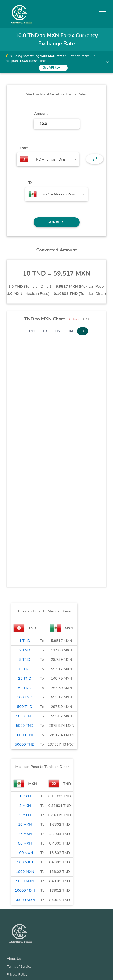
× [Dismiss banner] (107, 62)
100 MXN (25, 853)
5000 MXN (25, 881)
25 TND (25, 678)
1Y (83, 331)
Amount (41, 114)
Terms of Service (19, 966)
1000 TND (25, 716)
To (30, 183)
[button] (103, 14)
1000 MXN (25, 872)
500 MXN (25, 862)
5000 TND (25, 726)
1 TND (25, 641)
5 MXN (25, 815)
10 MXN (25, 825)
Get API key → (53, 68)
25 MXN (25, 834)
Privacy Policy (17, 974)
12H (32, 331)
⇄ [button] (95, 159)
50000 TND (25, 744)
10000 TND (25, 735)
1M (70, 331)
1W (58, 331)
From (24, 148)
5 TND (25, 660)
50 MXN (25, 843)
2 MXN (25, 806)
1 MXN (25, 796)
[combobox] (48, 159)
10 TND (25, 669)
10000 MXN (25, 891)
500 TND (25, 707)
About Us (14, 959)
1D (45, 331)
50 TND (25, 688)
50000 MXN (25, 900)
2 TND (25, 650)
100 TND (25, 697)
